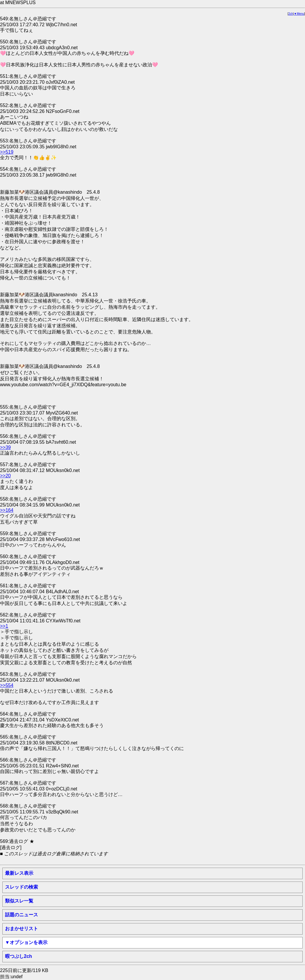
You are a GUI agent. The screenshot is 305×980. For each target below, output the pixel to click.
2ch (291, 14)
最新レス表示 (19, 873)
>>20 (5, 476)
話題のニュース (22, 915)
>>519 (7, 152)
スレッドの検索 (22, 887)
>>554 (7, 685)
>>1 (4, 626)
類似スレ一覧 (19, 901)
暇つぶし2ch (19, 956)
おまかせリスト (22, 929)
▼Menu (299, 14)
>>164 (7, 510)
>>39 (5, 447)
